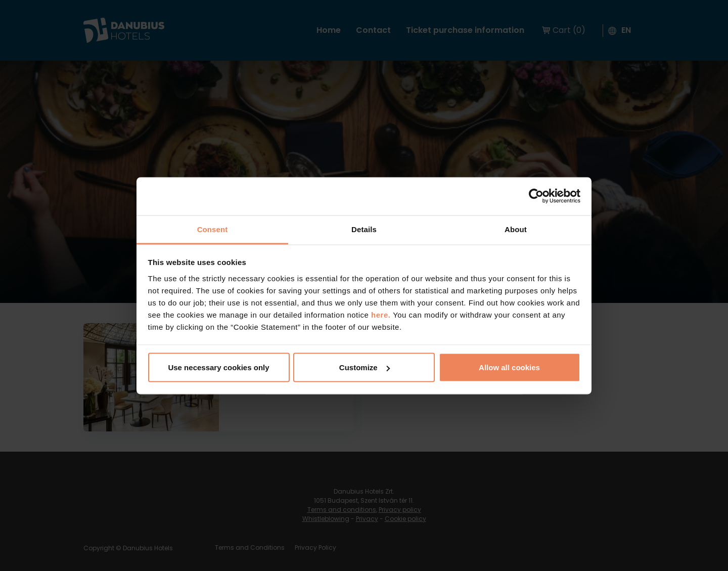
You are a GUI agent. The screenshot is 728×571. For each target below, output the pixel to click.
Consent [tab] (213, 229)
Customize (365, 367)
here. (382, 314)
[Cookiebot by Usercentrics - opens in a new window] (536, 196)
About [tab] (516, 229)
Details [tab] (364, 229)
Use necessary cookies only (218, 367)
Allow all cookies (509, 367)
